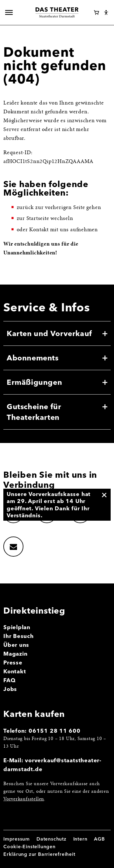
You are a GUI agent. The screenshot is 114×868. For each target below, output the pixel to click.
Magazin (16, 654)
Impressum (17, 839)
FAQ (9, 680)
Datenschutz (52, 839)
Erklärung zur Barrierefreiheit (39, 854)
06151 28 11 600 (55, 731)
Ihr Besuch (19, 636)
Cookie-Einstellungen (29, 847)
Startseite (38, 219)
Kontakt (15, 671)
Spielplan (17, 627)
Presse (13, 663)
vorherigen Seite (65, 208)
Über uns (16, 645)
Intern (80, 839)
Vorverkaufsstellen (24, 799)
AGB (99, 839)
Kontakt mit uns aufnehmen (64, 230)
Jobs (10, 689)
